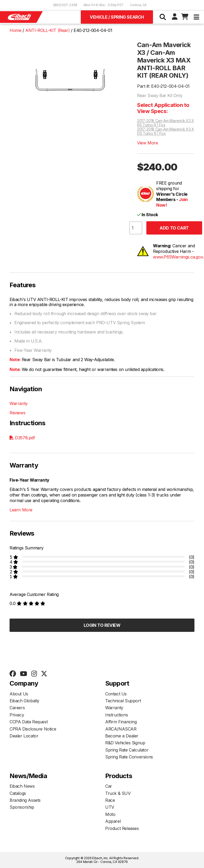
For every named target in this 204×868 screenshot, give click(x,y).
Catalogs (18, 793)
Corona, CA (138, 5)
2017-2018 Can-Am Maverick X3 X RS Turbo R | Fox (166, 123)
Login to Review (102, 625)
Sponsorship (22, 807)
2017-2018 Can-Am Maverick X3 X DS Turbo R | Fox (166, 131)
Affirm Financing (121, 722)
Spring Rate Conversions (129, 757)
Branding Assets (25, 800)
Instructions (116, 715)
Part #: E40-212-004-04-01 (163, 86)
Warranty (19, 403)
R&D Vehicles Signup (125, 743)
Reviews (17, 413)
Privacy (17, 715)
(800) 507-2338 (65, 5)
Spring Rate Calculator (127, 750)
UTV (110, 807)
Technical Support (123, 701)
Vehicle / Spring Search (117, 17)
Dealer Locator (24, 736)
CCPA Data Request (29, 722)
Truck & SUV (118, 793)
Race (110, 800)
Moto (110, 814)
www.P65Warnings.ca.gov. (178, 257)
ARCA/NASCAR (121, 729)
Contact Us (116, 694)
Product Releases (122, 828)
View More (147, 143)
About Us (19, 694)
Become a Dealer (122, 736)
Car (109, 786)
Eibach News (22, 786)
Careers (17, 708)
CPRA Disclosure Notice (33, 729)
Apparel (113, 821)
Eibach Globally (24, 701)
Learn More (21, 510)
